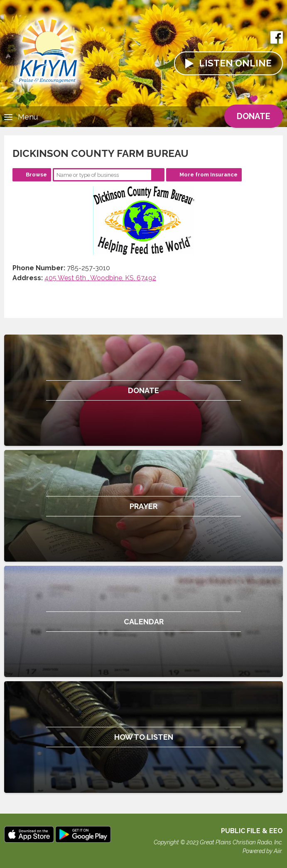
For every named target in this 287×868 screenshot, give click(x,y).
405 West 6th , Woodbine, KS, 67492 (100, 278)
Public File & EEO (252, 831)
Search (158, 175)
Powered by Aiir (262, 851)
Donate (254, 113)
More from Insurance (209, 175)
